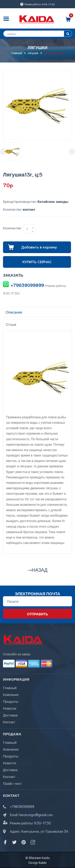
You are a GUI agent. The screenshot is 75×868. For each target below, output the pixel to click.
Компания (11, 694)
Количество (12, 228)
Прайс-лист (12, 783)
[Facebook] (5, 842)
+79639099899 (27, 285)
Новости (10, 708)
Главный (10, 687)
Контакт (9, 722)
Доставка (10, 715)
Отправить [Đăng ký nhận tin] (37, 614)
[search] (37, 34)
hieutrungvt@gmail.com (36, 815)
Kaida (43, 862)
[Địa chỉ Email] (37, 601)
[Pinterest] (24, 842)
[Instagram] (33, 842)
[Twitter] (14, 842)
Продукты (11, 701)
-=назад (37, 570)
